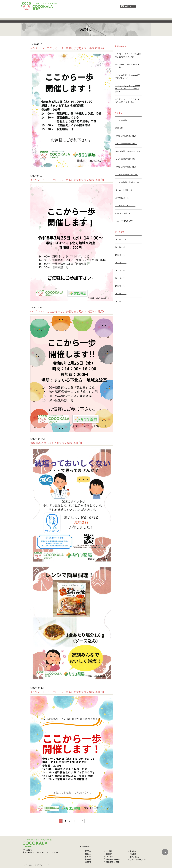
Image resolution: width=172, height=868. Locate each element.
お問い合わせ (133, 857)
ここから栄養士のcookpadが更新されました (128, 77)
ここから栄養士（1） (124, 120)
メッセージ (110, 857)
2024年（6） (121, 255)
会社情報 (108, 851)
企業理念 (86, 851)
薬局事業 (88, 859)
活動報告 (132, 854)
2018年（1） (121, 301)
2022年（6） (121, 270)
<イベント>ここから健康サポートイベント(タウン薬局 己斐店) (128, 89)
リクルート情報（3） (124, 190)
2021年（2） (121, 278)
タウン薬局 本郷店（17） (126, 167)
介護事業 (88, 862)
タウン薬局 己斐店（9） (126, 159)
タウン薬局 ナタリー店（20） (128, 151)
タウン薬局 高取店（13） (126, 136)
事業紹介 (86, 854)
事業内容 (88, 857)
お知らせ (132, 851)
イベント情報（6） (123, 213)
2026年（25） (121, 239)
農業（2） (120, 128)
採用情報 (108, 854)
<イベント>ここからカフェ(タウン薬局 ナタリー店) (128, 55)
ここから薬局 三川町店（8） (128, 182)
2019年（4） (121, 294)
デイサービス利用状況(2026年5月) (127, 66)
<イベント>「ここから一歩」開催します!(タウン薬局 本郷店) (67, 48)
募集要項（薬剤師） (113, 859)
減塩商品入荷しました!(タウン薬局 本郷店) (56, 443)
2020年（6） (121, 286)
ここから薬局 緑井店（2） (127, 175)
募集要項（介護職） (113, 862)
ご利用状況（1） (122, 198)
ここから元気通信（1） (125, 206)
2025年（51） (121, 247)
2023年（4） (121, 263)
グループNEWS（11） (125, 221)
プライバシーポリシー (136, 860)
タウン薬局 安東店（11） (126, 144)
